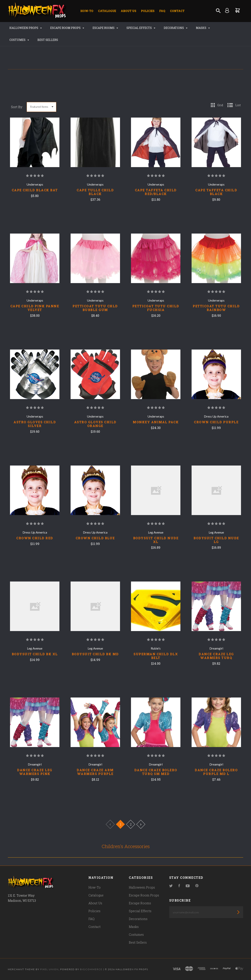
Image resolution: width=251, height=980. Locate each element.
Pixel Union (49, 969)
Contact (177, 11)
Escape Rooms (105, 28)
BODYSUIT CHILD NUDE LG (216, 540)
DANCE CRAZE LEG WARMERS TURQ (216, 656)
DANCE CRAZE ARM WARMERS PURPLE (95, 772)
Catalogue (107, 11)
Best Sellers (48, 40)
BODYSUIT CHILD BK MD (95, 654)
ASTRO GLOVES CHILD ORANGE (95, 424)
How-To (87, 11)
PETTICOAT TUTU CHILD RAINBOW (216, 308)
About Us (129, 11)
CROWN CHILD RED (35, 538)
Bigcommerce (91, 969)
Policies (148, 11)
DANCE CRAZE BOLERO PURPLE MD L (216, 772)
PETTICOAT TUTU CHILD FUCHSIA (156, 308)
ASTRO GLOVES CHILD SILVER (35, 424)
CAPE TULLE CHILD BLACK (95, 192)
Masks (203, 28)
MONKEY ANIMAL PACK (156, 422)
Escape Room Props (67, 28)
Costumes (19, 40)
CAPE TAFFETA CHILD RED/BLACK (156, 192)
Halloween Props (26, 28)
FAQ (162, 11)
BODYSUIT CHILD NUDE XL (156, 540)
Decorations (176, 28)
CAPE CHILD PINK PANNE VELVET (35, 308)
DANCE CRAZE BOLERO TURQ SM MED (156, 772)
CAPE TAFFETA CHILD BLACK (216, 192)
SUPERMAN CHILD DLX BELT (156, 656)
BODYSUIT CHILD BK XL (35, 654)
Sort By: (17, 107)
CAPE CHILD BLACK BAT (35, 190)
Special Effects (141, 28)
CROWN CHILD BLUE (95, 538)
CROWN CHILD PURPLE (216, 422)
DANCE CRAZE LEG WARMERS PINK (35, 772)
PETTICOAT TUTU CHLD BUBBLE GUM (95, 308)
